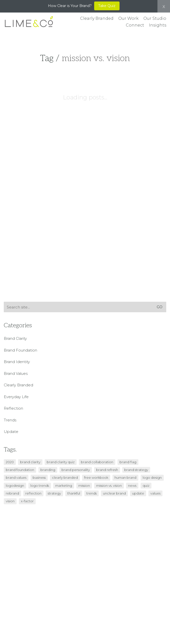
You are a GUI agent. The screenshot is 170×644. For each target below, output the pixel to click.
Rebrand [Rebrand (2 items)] (12, 493)
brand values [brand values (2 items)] (16, 477)
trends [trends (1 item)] (92, 493)
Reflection (13, 408)
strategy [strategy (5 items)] (54, 493)
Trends (10, 420)
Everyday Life (16, 397)
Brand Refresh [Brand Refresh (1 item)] (107, 470)
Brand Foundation (20, 350)
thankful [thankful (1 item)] (74, 493)
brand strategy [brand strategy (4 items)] (136, 470)
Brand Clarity (15, 338)
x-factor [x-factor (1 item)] (27, 501)
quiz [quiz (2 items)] (146, 486)
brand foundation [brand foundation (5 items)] (20, 470)
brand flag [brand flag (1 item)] (128, 462)
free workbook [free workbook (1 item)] (96, 477)
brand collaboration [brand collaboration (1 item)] (97, 462)
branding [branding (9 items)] (48, 470)
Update (11, 432)
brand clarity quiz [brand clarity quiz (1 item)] (61, 462)
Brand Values (16, 373)
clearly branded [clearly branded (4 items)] (65, 477)
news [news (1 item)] (132, 486)
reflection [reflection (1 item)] (33, 493)
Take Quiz (107, 6)
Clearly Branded (18, 385)
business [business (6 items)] (39, 477)
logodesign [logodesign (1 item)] (15, 486)
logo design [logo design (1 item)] (152, 477)
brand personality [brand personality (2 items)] (76, 470)
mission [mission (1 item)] (84, 486)
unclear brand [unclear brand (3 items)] (114, 493)
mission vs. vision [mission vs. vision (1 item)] (109, 486)
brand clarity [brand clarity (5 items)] (30, 462)
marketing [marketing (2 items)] (64, 486)
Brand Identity (17, 362)
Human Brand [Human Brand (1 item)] (125, 477)
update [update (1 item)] (138, 493)
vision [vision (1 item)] (10, 501)
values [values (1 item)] (155, 493)
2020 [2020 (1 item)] (10, 462)
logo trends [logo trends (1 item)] (40, 486)
